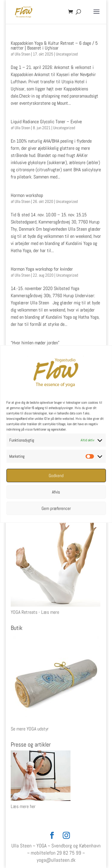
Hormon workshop (27, 195)
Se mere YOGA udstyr (30, 729)
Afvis (56, 492)
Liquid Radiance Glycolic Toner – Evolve (46, 122)
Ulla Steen (22, 54)
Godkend (56, 475)
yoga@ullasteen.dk (56, 860)
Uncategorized (67, 54)
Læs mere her (23, 806)
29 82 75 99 (69, 853)
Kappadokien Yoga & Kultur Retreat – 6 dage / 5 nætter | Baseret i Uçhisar (54, 46)
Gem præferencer (56, 508)
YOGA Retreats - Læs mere (35, 612)
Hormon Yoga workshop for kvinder (42, 269)
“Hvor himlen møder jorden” (36, 343)
